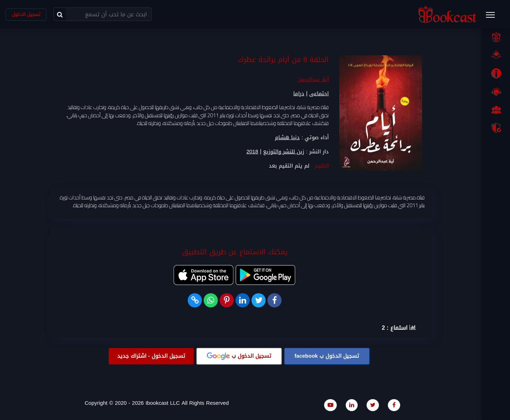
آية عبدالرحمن (313, 80)
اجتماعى (319, 94)
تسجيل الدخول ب (327, 356)
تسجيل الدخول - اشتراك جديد (151, 356)
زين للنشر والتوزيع (284, 152)
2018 (252, 152)
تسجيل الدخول (26, 14)
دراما (299, 94)
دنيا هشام (287, 137)
